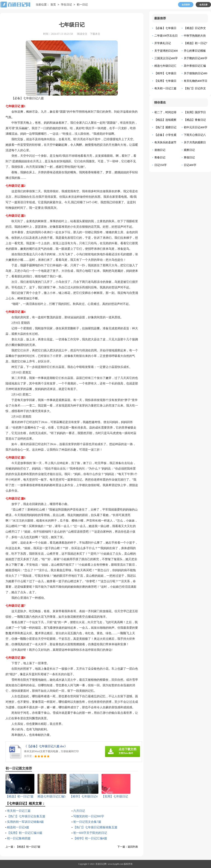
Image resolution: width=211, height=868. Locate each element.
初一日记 (82, 5)
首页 (53, 5)
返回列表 (133, 847)
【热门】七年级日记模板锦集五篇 (95, 827)
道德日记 (160, 150)
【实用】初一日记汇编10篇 (25, 833)
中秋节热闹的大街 (195, 36)
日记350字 (161, 165)
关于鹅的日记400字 (196, 58)
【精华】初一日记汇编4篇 (90, 838)
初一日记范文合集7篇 (87, 822)
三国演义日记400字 (166, 58)
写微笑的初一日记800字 (89, 816)
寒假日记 (189, 158)
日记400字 (190, 165)
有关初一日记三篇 (19, 811)
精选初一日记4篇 (18, 827)
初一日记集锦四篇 (19, 838)
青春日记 (160, 158)
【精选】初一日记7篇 (28, 847)
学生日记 (66, 5)
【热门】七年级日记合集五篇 (26, 816)
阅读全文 (82, 34)
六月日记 (79, 811)
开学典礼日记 (163, 43)
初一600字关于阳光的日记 (90, 833)
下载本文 (95, 34)
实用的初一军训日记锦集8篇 (25, 822)
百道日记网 (101, 864)
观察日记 (189, 150)
